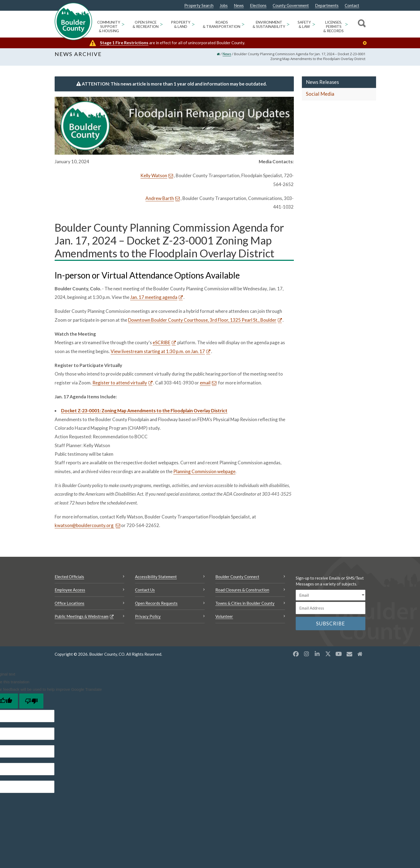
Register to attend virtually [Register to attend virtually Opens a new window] (120, 386)
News (239, 5)
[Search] (361, 24)
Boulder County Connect (237, 580)
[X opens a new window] (328, 657)
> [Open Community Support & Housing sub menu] (123, 24)
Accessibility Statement (156, 580)
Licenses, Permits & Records (333, 27)
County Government (291, 5)
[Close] (366, 43)
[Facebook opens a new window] (296, 657)
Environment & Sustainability (269, 24)
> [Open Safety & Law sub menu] (314, 24)
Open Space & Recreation (146, 24)
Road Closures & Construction (242, 593)
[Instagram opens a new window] (306, 657)
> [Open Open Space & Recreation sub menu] (161, 24)
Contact (352, 5)
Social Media (320, 97)
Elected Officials (69, 580)
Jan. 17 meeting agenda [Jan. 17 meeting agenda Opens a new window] (154, 300)
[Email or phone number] (331, 611)
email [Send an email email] (205, 386)
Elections (258, 5)
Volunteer (224, 619)
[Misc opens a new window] (349, 657)
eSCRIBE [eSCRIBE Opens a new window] (162, 346)
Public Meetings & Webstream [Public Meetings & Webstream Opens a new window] (82, 619)
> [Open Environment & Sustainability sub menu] (288, 24)
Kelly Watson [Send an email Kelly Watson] (154, 179)
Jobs (224, 5)
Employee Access (70, 593)
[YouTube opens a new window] (339, 657)
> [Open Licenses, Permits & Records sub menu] (346, 24)
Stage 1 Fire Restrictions (124, 42)
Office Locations (70, 606)
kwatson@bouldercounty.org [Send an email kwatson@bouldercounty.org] (85, 528)
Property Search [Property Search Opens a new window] (199, 6)
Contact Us (145, 593)
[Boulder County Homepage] (73, 21)
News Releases (322, 85)
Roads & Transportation (222, 24)
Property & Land (181, 24)
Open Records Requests (156, 606)
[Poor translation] (31, 704)
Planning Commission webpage (204, 474)
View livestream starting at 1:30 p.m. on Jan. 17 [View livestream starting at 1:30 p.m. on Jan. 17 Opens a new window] (158, 354)
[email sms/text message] (331, 598)
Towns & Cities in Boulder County (245, 606)
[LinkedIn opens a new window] (317, 657)
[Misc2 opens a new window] (360, 657)
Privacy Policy (148, 619)
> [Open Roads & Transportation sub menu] (243, 24)
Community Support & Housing (109, 27)
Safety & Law (304, 24)
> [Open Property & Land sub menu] (193, 24)
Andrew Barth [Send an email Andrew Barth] (160, 201)
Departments (327, 5)
